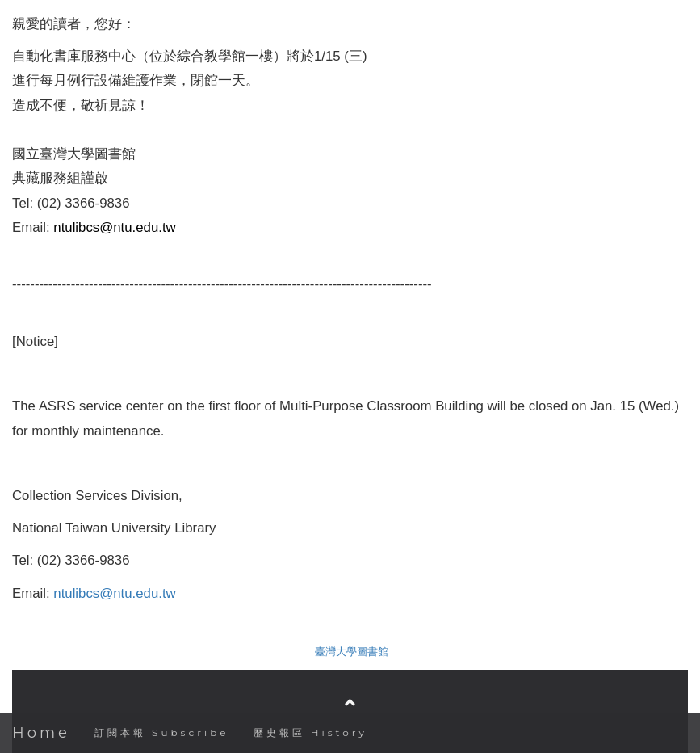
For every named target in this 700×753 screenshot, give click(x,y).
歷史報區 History (310, 732)
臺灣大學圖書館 (352, 652)
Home (41, 733)
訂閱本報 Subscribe (162, 732)
